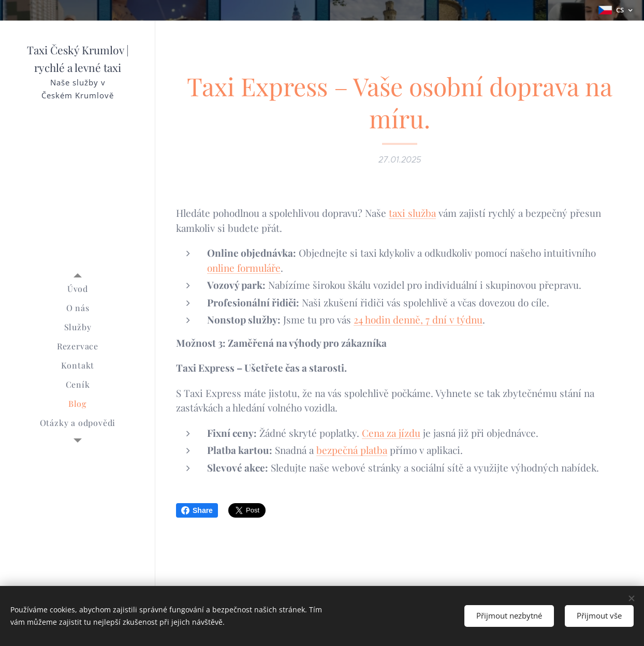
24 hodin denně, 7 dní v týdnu (418, 319)
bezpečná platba (352, 450)
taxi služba (412, 213)
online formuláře (244, 268)
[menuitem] (78, 289)
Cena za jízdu (391, 433)
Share (197, 510)
